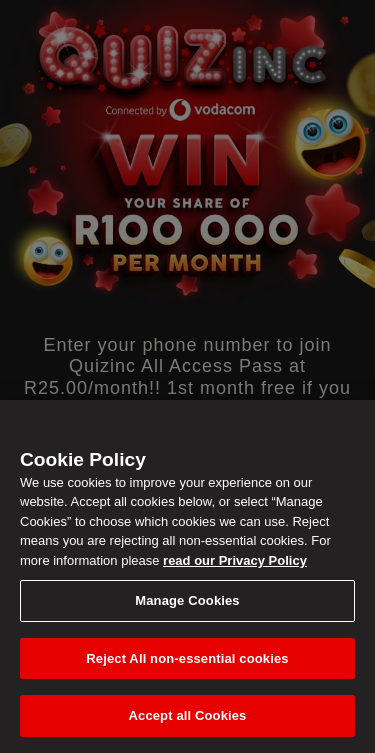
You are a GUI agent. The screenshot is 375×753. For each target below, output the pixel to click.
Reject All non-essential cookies (187, 658)
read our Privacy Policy (235, 560)
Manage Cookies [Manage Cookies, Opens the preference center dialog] (187, 600)
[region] (187, 576)
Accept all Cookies (188, 715)
